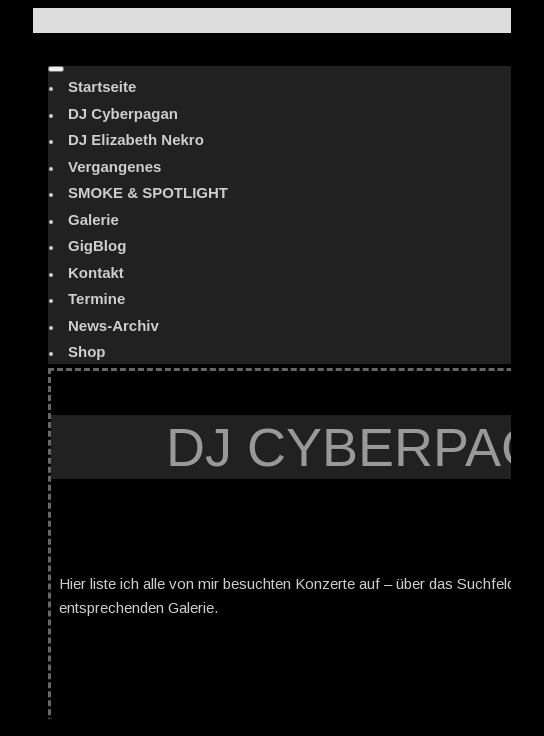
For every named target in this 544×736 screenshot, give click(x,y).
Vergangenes (114, 166)
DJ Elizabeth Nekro (136, 139)
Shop (87, 351)
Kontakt (96, 272)
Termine (96, 298)
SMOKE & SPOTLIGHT (148, 192)
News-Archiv (113, 325)
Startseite (102, 86)
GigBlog (97, 245)
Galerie (93, 219)
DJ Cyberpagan (123, 113)
